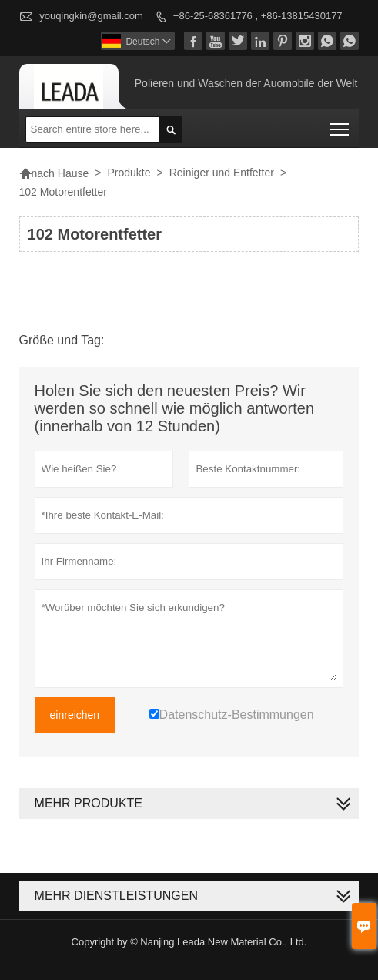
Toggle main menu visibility (341, 124)
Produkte (129, 173)
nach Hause (54, 173)
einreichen (75, 715)
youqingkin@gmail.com (91, 16)
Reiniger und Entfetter (222, 173)
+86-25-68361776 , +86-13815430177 (258, 16)
